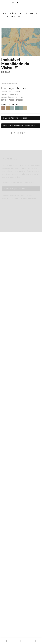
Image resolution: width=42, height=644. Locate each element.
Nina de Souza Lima (27, 9)
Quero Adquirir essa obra (15, 118)
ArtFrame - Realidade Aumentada (19, 126)
